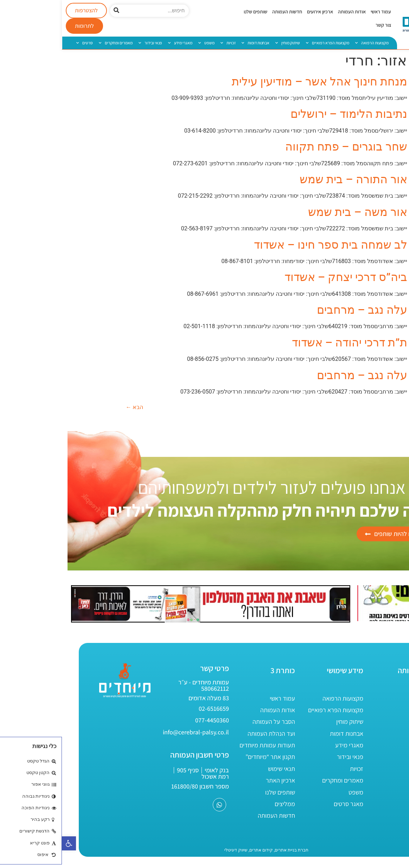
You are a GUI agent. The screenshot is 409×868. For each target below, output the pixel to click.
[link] (7, 843)
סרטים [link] (23, 43)
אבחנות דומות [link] (194, 43)
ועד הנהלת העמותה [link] (209, 733)
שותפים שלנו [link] (194, 12)
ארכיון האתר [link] (219, 780)
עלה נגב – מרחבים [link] (300, 310)
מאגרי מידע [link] (118, 43)
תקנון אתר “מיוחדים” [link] (208, 757)
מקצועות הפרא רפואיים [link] (266, 43)
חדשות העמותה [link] (225, 12)
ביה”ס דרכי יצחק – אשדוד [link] (284, 277)
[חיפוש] (54, 11)
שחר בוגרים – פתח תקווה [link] (284, 147)
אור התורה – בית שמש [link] (291, 179)
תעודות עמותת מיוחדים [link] (205, 745)
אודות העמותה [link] (290, 12)
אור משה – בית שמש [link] (296, 212)
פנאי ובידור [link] (88, 43)
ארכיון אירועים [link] (258, 12)
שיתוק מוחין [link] (226, 43)
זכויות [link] (166, 43)
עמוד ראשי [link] (319, 12)
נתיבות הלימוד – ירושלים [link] (287, 114)
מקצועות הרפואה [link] (310, 43)
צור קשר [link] (321, 25)
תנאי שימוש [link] (220, 769)
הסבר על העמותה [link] (212, 722)
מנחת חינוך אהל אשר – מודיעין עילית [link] (257, 82)
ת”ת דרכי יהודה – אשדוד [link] (288, 343)
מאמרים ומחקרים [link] (54, 43)
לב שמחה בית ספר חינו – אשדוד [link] (269, 245)
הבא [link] (73, 407)
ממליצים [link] (223, 804)
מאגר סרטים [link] (287, 804)
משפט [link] (145, 43)
